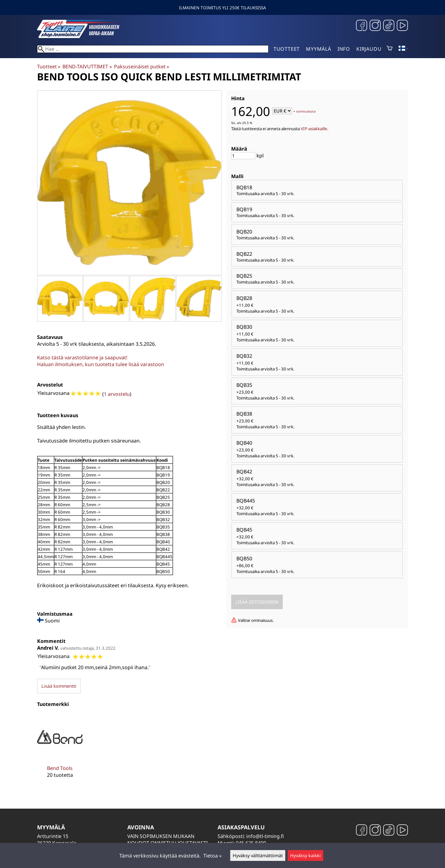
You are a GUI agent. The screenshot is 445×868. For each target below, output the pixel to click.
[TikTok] (389, 26)
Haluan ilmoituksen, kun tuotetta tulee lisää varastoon (101, 364)
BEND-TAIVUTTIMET (87, 66)
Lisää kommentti (59, 686)
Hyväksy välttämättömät (258, 855)
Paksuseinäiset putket (142, 66)
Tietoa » (212, 856)
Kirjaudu (369, 49)
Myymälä (319, 49)
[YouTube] (402, 26)
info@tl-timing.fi (265, 836)
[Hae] (153, 49)
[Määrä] (243, 156)
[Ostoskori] (390, 49)
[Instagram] (375, 26)
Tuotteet (287, 49)
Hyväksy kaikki (305, 855)
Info (344, 49)
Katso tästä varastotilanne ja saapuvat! (82, 357)
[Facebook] (362, 26)
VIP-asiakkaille (314, 129)
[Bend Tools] (60, 751)
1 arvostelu (117, 394)
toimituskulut (306, 111)
